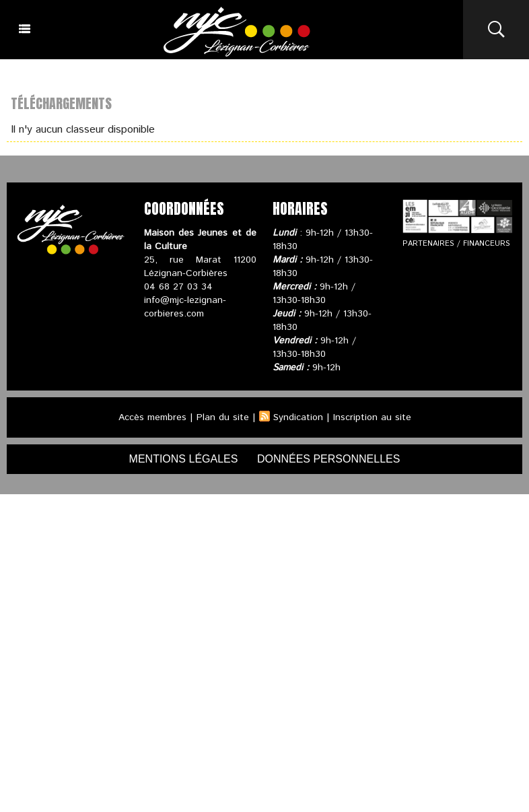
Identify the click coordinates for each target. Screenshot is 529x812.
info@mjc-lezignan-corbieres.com (185, 307)
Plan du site (223, 417)
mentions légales (184, 459)
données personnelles (329, 459)
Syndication (298, 417)
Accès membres (152, 417)
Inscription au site (372, 417)
